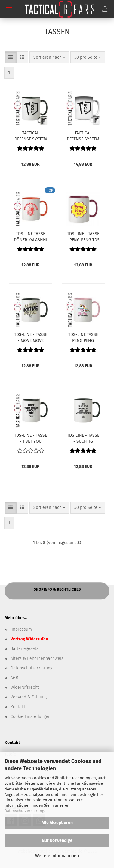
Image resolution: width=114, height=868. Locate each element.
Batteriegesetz (24, 649)
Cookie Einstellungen (31, 717)
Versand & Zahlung (29, 697)
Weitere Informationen (57, 856)
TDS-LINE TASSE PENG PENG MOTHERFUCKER (83, 337)
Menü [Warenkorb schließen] (9, 9)
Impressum (21, 629)
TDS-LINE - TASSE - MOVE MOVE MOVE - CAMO (31, 337)
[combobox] (49, 57)
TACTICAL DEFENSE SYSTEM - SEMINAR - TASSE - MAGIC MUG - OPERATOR (83, 136)
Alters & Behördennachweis (37, 659)
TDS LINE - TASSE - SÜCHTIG (83, 438)
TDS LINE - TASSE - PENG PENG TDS (83, 236)
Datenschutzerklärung (24, 811)
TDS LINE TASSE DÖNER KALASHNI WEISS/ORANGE (31, 236)
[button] (11, 57)
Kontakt (18, 707)
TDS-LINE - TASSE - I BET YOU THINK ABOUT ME (31, 438)
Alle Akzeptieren (57, 823)
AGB (14, 678)
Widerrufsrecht (25, 687)
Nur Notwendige (57, 840)
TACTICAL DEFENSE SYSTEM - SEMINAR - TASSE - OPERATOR (31, 136)
